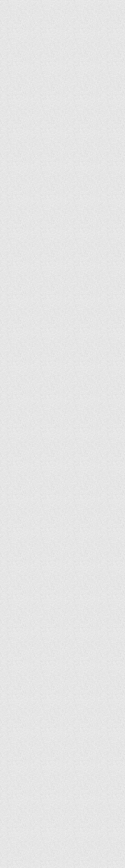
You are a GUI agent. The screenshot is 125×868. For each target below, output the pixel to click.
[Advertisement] (63, 642)
